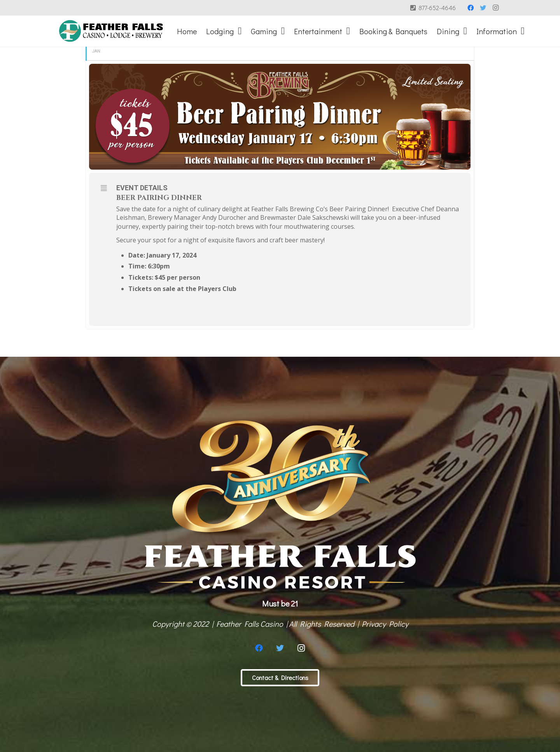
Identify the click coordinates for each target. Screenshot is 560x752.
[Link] (111, 31)
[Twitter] (483, 8)
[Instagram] (495, 8)
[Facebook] (471, 8)
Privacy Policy (385, 624)
